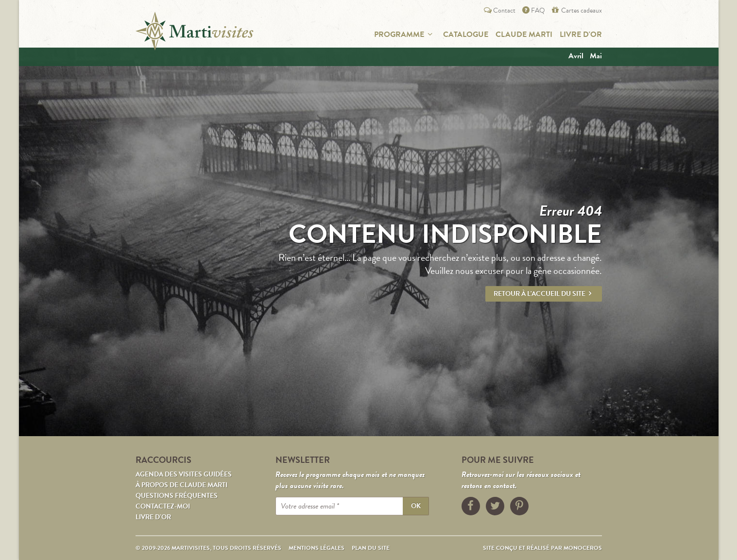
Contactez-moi (163, 506)
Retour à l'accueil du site (544, 294)
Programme (405, 34)
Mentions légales (317, 548)
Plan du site (371, 548)
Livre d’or (153, 517)
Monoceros (583, 548)
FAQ (533, 10)
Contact (499, 10)
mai (596, 56)
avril (576, 56)
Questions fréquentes (177, 496)
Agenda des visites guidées (184, 474)
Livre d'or (581, 34)
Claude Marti (524, 34)
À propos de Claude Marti (181, 485)
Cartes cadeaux (576, 10)
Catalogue (466, 34)
